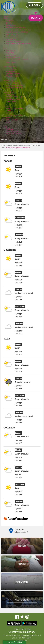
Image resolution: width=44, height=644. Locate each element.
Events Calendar (12, 69)
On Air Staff (10, 21)
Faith (5, 48)
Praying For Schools (13, 57)
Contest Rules (11, 101)
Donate (36, 17)
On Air (6, 18)
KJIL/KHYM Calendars (14, 134)
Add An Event (11, 71)
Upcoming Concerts (13, 74)
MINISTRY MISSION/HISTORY (22, 632)
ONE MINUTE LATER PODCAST (17, 32)
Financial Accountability (14, 115)
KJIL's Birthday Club (13, 99)
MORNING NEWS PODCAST (16, 28)
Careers (9, 113)
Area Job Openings (13, 76)
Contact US (10, 111)
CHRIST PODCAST (12, 34)
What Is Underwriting (13, 83)
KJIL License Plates (13, 131)
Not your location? (21, 532)
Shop (5, 127)
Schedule (9, 23)
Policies (9, 117)
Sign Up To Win (9, 92)
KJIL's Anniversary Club (14, 97)
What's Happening (10, 67)
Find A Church (11, 55)
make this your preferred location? (18, 148)
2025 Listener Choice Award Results (18, 44)
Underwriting (8, 81)
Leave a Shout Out (14, 642)
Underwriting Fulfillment (14, 87)
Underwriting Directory (14, 85)
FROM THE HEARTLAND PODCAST (18, 30)
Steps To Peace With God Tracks (17, 60)
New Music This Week (14, 41)
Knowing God (11, 51)
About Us (7, 106)
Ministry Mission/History (14, 108)
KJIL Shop (9, 129)
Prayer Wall (10, 53)
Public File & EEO (12, 120)
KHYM (8, 122)
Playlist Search (11, 25)
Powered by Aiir (22, 640)
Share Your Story (12, 37)
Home (6, 16)
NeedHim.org (11, 62)
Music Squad (10, 94)
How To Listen (11, 39)
